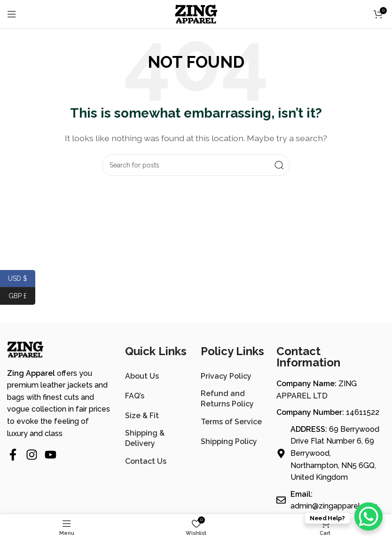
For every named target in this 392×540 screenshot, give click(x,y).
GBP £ (22, 296)
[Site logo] (196, 13)
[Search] (196, 165)
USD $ (22, 279)
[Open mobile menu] (12, 14)
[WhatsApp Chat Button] (368, 516)
